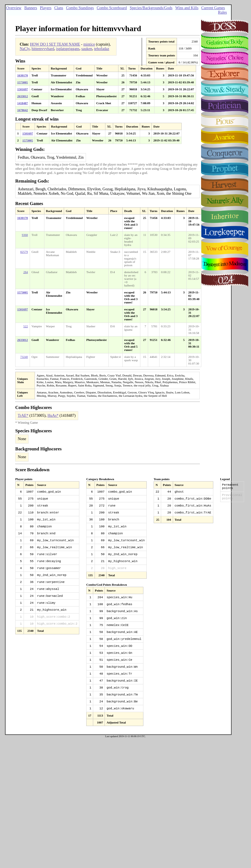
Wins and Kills (187, 8)
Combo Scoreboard (112, 8)
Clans (59, 8)
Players (46, 8)
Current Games (213, 8)
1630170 (23, 75)
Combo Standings (80, 8)
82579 (24, 252)
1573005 (23, 82)
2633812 (23, 96)
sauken (87, 49)
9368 (25, 235)
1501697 (23, 89)
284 (26, 272)
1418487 (23, 103)
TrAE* (23, 416)
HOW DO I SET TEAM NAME (55, 44)
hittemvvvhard (43, 49)
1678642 (23, 110)
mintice (89, 44)
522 (26, 326)
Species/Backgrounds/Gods (151, 8)
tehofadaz (102, 49)
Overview (14, 8)
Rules (222, 12)
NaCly (25, 49)
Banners (31, 8)
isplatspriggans (68, 49)
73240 (24, 357)
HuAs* (53, 416)
